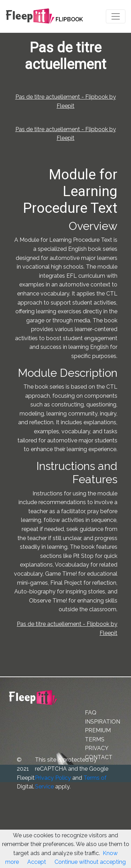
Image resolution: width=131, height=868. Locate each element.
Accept (37, 862)
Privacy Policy (53, 778)
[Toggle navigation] (116, 16)
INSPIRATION (103, 722)
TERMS (95, 739)
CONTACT (99, 757)
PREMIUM (98, 730)
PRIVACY (97, 748)
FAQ (91, 713)
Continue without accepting (90, 862)
